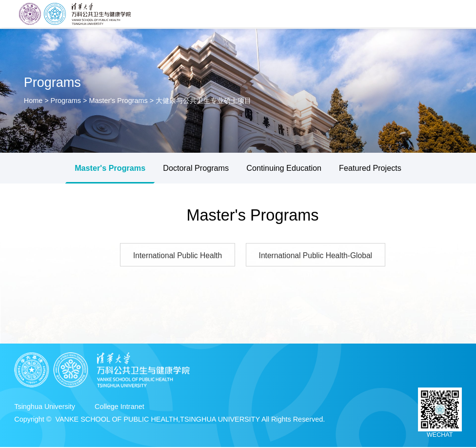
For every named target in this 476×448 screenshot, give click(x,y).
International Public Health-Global (318, 256)
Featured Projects (370, 168)
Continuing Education (284, 168)
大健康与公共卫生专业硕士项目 (203, 101)
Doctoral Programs (196, 168)
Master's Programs (118, 101)
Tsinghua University (45, 407)
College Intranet (119, 407)
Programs (66, 101)
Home (34, 101)
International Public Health (175, 256)
